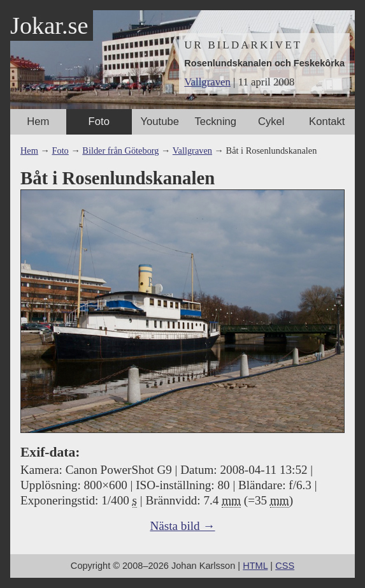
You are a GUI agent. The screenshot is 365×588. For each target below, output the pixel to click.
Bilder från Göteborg (120, 151)
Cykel (271, 121)
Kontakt (327, 121)
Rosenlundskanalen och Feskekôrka (264, 63)
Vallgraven (207, 82)
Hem (38, 121)
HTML (255, 566)
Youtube (160, 121)
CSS (285, 566)
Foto (99, 121)
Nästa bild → (182, 526)
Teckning (215, 121)
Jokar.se (49, 26)
